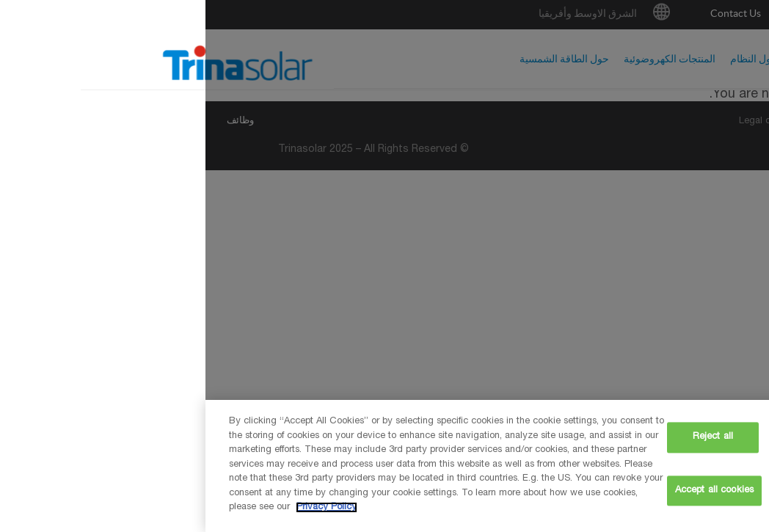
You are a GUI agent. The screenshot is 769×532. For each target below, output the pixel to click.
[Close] (746, 464)
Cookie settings (611, 438)
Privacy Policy (121, 507)
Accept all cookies (509, 491)
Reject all (507, 438)
